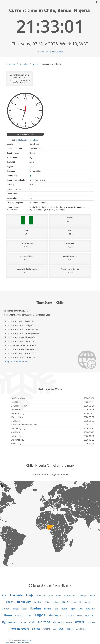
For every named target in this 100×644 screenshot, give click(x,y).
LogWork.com (27, 640)
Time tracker (11, 643)
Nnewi (79, 616)
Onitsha (44, 622)
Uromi (47, 629)
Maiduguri (55, 615)
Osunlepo (58, 622)
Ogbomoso (9, 622)
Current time (11, 64)
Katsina (19, 615)
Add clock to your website (52, 52)
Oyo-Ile (92, 622)
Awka (92, 595)
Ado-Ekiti (41, 595)
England (56, 602)
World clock (24, 64)
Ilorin (65, 609)
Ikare (47, 608)
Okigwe (23, 622)
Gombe (6, 609)
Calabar (38, 602)
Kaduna (90, 609)
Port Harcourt (20, 629)
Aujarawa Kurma (70, 596)
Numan (89, 615)
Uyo (61, 629)
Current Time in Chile (25, 134)
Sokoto (36, 629)
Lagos (40, 615)
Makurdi (70, 615)
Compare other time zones (16, 361)
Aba (4, 595)
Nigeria (35, 64)
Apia (51, 595)
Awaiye (83, 595)
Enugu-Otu (77, 602)
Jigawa (73, 609)
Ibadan (24, 609)
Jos (81, 609)
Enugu (66, 602)
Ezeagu (88, 602)
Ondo (32, 622)
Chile (47, 602)
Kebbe (28, 616)
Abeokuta (16, 595)
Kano (8, 615)
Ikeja (56, 609)
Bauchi (10, 602)
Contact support (23, 643)
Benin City (24, 602)
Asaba (58, 596)
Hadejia (16, 609)
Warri (70, 629)
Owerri (69, 622)
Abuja (30, 595)
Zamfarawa (81, 629)
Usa (54, 629)
